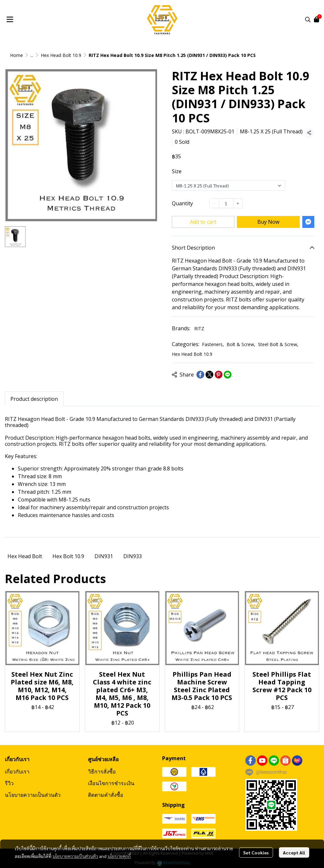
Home (17, 55)
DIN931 (104, 556)
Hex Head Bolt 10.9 (61, 55)
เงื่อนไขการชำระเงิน (111, 783)
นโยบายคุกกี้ (119, 856)
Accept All (294, 852)
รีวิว (9, 783)
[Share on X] (209, 375)
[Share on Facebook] (200, 375)
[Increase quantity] (238, 203)
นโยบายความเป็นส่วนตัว (75, 856)
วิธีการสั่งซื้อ (102, 772)
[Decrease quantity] (214, 203)
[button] (308, 19)
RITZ (199, 328)
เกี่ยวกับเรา (17, 772)
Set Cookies (256, 852)
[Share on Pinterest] (218, 375)
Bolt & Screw (241, 344)
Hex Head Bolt (25, 556)
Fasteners (213, 344)
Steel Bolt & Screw (278, 344)
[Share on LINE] (228, 375)
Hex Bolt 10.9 (68, 556)
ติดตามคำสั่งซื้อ (106, 795)
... (32, 55)
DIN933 (133, 556)
